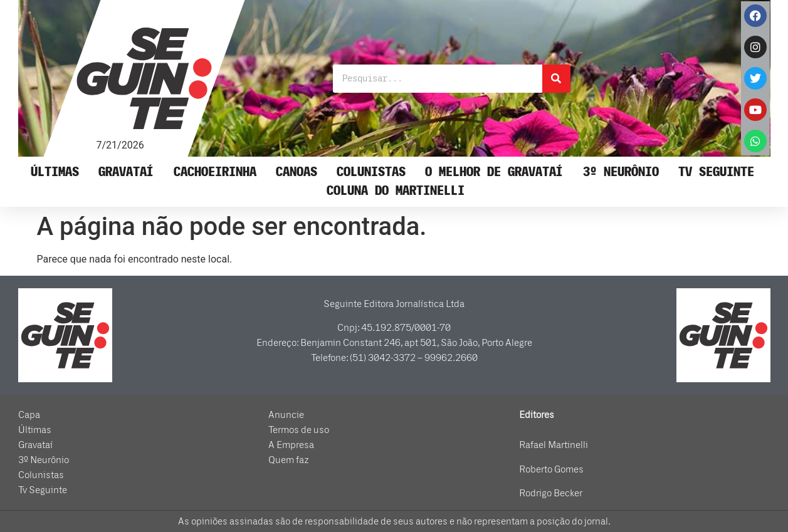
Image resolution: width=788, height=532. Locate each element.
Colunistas (371, 172)
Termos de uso (299, 430)
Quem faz (289, 460)
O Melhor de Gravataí (494, 172)
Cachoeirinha (215, 172)
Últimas (55, 172)
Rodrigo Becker (551, 493)
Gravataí (126, 172)
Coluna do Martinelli (396, 191)
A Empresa (291, 445)
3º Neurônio (621, 172)
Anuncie (286, 415)
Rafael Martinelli (554, 445)
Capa (29, 415)
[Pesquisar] (556, 79)
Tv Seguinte (716, 172)
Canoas (297, 172)
